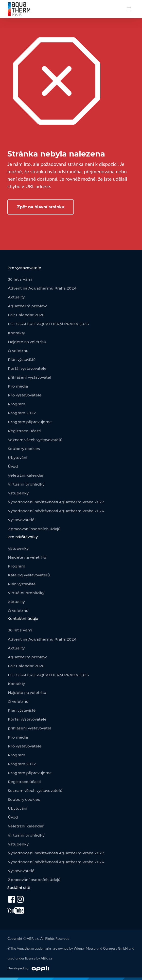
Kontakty (16, 333)
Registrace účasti (24, 431)
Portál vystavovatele (27, 368)
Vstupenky (18, 493)
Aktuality (16, 297)
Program (17, 404)
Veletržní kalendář (26, 475)
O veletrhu (18, 351)
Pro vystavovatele (25, 395)
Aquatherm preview (27, 306)
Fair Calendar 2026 (26, 315)
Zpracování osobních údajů (34, 529)
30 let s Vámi (20, 279)
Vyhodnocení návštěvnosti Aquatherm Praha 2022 (56, 502)
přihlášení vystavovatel (30, 377)
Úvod (13, 466)
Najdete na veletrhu (27, 342)
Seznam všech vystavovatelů (35, 440)
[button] (129, 9)
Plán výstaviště (22, 360)
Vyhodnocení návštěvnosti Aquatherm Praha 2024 (56, 511)
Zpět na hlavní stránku (41, 207)
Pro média (18, 386)
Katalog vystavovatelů (29, 575)
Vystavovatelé (21, 520)
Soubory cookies (24, 449)
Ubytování (18, 458)
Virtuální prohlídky (26, 484)
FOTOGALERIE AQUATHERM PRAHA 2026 (48, 324)
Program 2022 (22, 413)
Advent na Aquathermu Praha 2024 (42, 288)
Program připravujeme (30, 422)
